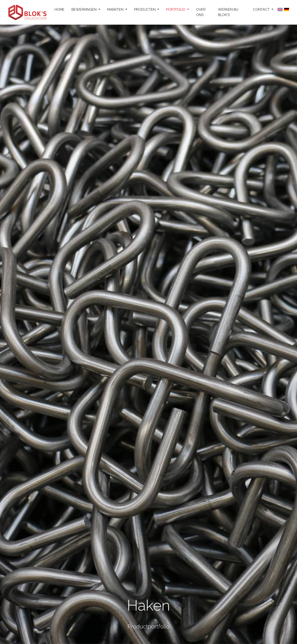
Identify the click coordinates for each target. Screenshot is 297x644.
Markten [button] (116, 10)
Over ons (201, 12)
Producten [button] (145, 10)
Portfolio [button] (176, 10)
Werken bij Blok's (228, 12)
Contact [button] (262, 10)
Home (60, 10)
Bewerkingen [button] (84, 10)
